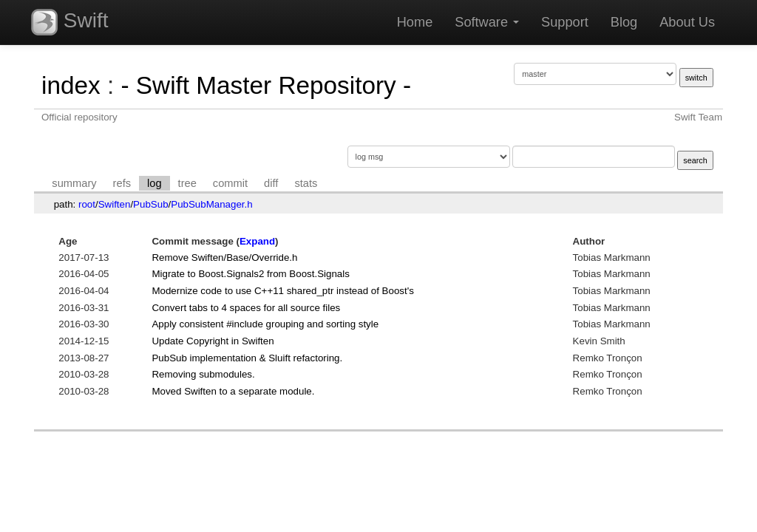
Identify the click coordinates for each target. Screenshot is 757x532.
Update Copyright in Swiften (213, 341)
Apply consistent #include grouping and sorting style (265, 324)
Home (415, 22)
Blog (624, 22)
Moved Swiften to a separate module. (233, 391)
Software (487, 22)
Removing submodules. (203, 374)
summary (74, 183)
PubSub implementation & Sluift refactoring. (247, 358)
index (71, 85)
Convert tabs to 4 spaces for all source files (246, 308)
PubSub (150, 204)
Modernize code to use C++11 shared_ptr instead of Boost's (282, 291)
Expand (257, 241)
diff (271, 183)
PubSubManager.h (211, 204)
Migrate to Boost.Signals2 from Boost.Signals (250, 274)
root (87, 204)
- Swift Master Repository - (266, 85)
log (155, 183)
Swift (69, 22)
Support (565, 22)
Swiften (115, 204)
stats (306, 183)
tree (187, 183)
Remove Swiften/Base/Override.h (224, 258)
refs (122, 183)
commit (230, 183)
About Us (687, 22)
